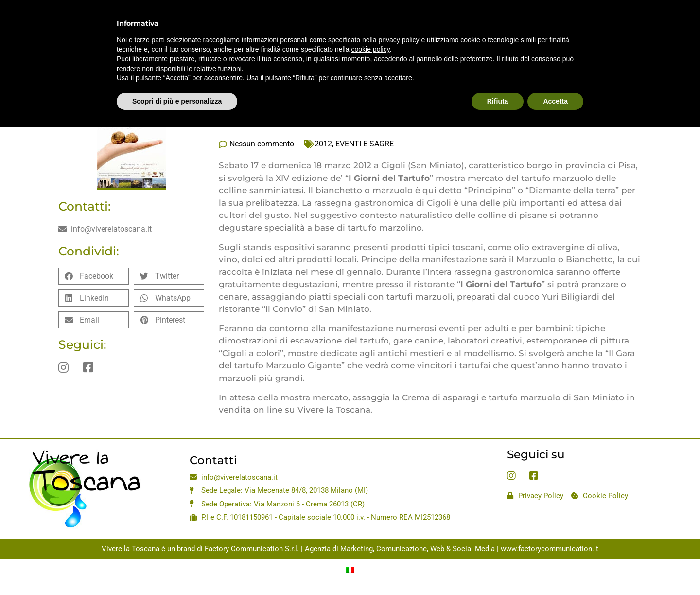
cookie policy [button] (371, 29)
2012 (323, 144)
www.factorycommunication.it (550, 549)
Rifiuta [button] (498, 81)
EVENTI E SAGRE (365, 144)
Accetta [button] (555, 81)
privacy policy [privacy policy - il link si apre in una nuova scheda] (399, 19)
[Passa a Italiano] (350, 570)
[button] (94, 276)
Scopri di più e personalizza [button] (177, 81)
